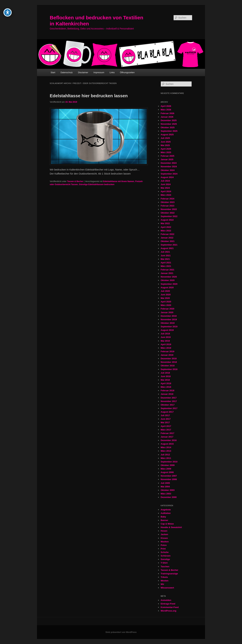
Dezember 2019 (169, 316)
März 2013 (166, 451)
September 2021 (169, 245)
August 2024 (167, 177)
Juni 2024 (166, 184)
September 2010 (169, 462)
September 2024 (169, 174)
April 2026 (166, 106)
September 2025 (169, 131)
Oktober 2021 (168, 241)
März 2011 (166, 458)
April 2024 (166, 191)
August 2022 (167, 220)
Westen (165, 581)
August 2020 (167, 288)
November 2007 (169, 476)
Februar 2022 (167, 234)
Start (53, 72)
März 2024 (166, 195)
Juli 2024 (165, 181)
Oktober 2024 (168, 170)
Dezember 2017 (169, 398)
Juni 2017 (166, 419)
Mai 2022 (165, 223)
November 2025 (169, 124)
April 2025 (166, 149)
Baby (163, 517)
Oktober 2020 (168, 280)
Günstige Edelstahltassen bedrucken (97, 184)
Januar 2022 (167, 238)
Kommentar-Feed (170, 607)
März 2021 (166, 266)
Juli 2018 (165, 373)
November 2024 (169, 167)
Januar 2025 (167, 159)
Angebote (166, 510)
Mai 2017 (165, 422)
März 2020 (166, 305)
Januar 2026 (167, 117)
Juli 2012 (165, 455)
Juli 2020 (165, 291)
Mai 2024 (165, 188)
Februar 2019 (167, 351)
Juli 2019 (165, 334)
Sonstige (165, 559)
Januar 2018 (167, 394)
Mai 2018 (165, 380)
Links (112, 72)
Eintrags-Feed (168, 604)
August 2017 (167, 412)
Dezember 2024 (169, 163)
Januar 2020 (167, 312)
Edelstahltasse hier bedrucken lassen (89, 96)
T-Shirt (164, 563)
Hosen (164, 531)
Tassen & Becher (75, 181)
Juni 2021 (166, 256)
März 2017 (166, 430)
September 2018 (169, 369)
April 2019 (166, 344)
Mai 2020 (165, 298)
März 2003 (166, 494)
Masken (165, 542)
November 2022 (169, 209)
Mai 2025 (165, 145)
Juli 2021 (165, 252)
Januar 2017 (167, 437)
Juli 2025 (165, 138)
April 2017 (166, 426)
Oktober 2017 (168, 405)
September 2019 (169, 327)
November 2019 (169, 319)
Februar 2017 (167, 433)
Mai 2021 (165, 259)
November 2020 (169, 277)
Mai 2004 (165, 487)
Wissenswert (167, 588)
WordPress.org (168, 611)
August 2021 (167, 248)
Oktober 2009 (168, 465)
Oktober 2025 (168, 127)
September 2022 (169, 216)
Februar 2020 (167, 309)
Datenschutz (67, 72)
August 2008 (167, 472)
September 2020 (169, 284)
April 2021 (166, 263)
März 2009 (166, 469)
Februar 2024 (167, 199)
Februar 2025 (167, 156)
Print (163, 549)
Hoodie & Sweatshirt (171, 527)
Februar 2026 (167, 113)
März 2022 (166, 231)
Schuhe (165, 552)
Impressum (99, 72)
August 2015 (167, 444)
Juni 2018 (166, 376)
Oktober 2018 (168, 366)
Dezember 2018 (169, 359)
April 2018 (166, 383)
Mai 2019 (165, 341)
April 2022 (166, 227)
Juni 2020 (166, 295)
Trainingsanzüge (169, 574)
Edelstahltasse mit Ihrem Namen (119, 181)
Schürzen (166, 556)
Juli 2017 (165, 415)
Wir (162, 584)
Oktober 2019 (168, 323)
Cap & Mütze (167, 524)
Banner (164, 520)
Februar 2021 (167, 270)
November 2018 (169, 362)
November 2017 (169, 401)
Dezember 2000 (169, 497)
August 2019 (167, 330)
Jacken (164, 534)
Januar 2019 (167, 355)
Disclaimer (83, 72)
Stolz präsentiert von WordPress (121, 632)
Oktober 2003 (168, 490)
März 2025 (166, 152)
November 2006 (169, 479)
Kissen (164, 538)
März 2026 (166, 110)
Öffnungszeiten (127, 72)
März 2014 (166, 447)
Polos (164, 545)
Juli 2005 (165, 483)
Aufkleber (166, 513)
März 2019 (166, 348)
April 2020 (166, 302)
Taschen (165, 567)
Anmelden (166, 600)
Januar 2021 (167, 273)
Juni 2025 (166, 142)
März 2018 (166, 387)
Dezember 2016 (169, 440)
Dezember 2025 (169, 120)
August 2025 (167, 135)
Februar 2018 (167, 390)
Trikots (164, 577)
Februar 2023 (167, 206)
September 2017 (169, 408)
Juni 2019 (166, 337)
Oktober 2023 (168, 202)
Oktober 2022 (168, 213)
